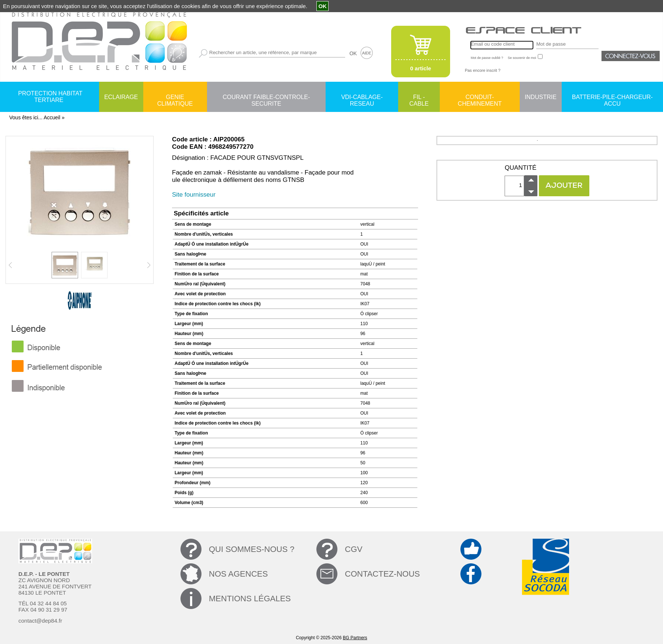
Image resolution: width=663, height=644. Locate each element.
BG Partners (355, 638)
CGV (354, 549)
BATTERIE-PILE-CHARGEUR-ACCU (612, 98)
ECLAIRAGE (121, 97)
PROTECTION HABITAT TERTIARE (50, 97)
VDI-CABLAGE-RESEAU (362, 98)
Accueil (52, 117)
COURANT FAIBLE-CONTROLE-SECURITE (266, 98)
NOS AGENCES (238, 574)
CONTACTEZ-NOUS (382, 574)
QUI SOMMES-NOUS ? (252, 549)
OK (353, 53)
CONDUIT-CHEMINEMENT (480, 98)
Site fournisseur (194, 195)
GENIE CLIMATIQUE (175, 98)
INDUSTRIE (541, 97)
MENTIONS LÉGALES (250, 599)
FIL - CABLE (419, 98)
